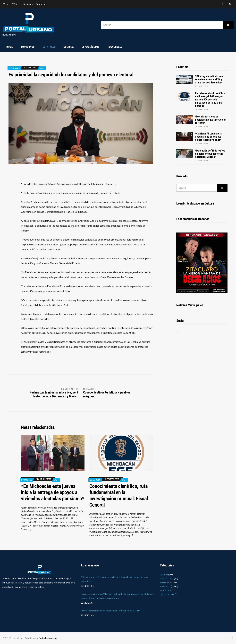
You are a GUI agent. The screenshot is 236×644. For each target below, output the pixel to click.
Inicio (10, 47)
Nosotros (28, 4)
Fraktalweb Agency (48, 638)
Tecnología (115, 47)
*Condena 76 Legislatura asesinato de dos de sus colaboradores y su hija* (208, 137)
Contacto (40, 4)
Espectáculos (91, 47)
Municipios (28, 47)
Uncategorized (167, 594)
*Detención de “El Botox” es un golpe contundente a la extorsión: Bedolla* (210, 154)
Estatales (49, 47)
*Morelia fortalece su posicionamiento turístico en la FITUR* (211, 120)
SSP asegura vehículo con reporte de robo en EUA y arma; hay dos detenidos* (209, 79)
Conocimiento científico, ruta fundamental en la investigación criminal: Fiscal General (119, 495)
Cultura (69, 47)
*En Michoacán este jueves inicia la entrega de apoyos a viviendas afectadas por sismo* (53, 492)
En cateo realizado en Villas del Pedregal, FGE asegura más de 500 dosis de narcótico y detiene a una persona (210, 100)
